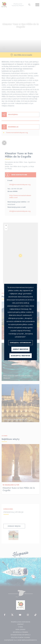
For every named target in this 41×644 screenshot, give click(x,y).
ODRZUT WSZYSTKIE (21, 349)
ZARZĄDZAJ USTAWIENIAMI (20, 343)
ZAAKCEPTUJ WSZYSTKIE (21, 356)
